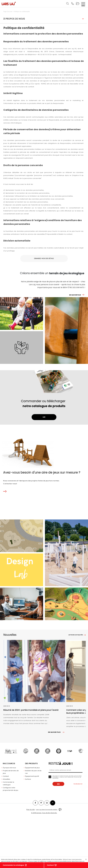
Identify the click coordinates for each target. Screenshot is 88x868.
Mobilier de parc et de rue (33, 772)
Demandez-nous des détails (44, 258)
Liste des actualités (76, 635)
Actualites (6, 779)
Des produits (31, 763)
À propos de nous (9, 768)
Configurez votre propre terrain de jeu (11, 789)
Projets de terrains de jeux (11, 772)
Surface (28, 779)
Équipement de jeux (32, 768)
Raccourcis (9, 763)
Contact (50, 865)
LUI (44, 417)
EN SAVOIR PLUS (75, 295)
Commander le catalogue (13, 865)
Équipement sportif (32, 776)
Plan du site (31, 810)
